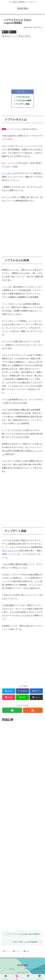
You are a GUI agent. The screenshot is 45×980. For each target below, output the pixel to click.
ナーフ (37, 187)
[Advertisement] (22, 62)
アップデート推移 (23, 104)
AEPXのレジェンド (10, 36)
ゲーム (12, 32)
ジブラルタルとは (23, 97)
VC (32, 277)
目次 (19, 92)
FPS (5, 32)
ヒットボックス (9, 173)
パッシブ (13, 270)
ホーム (12, 969)
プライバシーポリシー (33, 969)
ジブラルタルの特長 (24, 100)
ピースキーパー (11, 551)
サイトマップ (23, 972)
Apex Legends (24, 36)
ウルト (22, 273)
